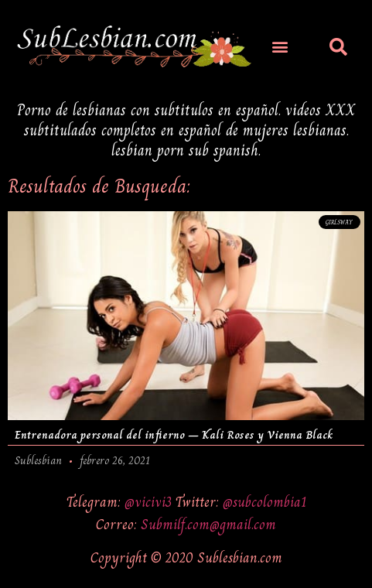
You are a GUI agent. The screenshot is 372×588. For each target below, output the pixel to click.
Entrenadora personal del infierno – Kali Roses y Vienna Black (174, 435)
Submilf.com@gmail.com (208, 524)
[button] (280, 46)
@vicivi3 (150, 502)
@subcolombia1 (264, 502)
